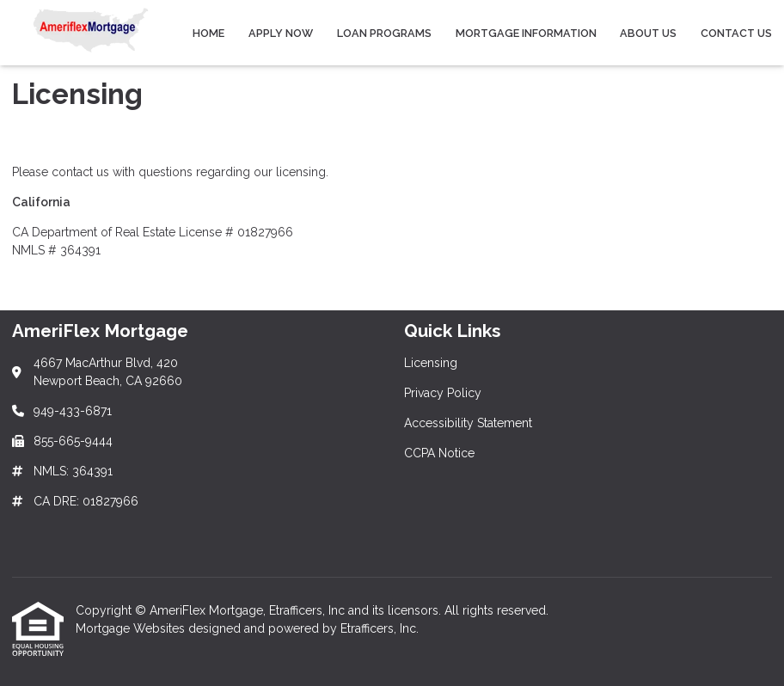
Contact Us (736, 33)
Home (208, 33)
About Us (648, 33)
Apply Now (281, 33)
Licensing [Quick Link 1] (431, 363)
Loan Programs (384, 33)
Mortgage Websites (132, 628)
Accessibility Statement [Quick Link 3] (468, 423)
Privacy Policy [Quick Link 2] (443, 393)
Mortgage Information (526, 33)
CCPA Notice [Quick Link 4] (439, 453)
